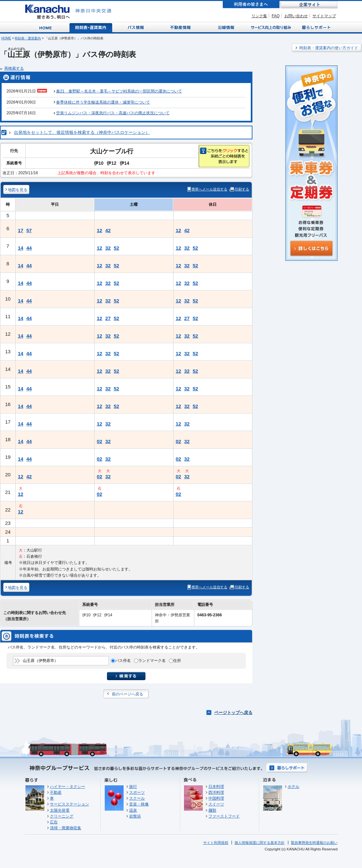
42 (108, 230)
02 (100, 441)
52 (117, 248)
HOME (6, 38)
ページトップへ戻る (233, 713)
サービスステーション (69, 804)
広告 (54, 822)
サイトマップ (324, 16)
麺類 (212, 810)
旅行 (133, 787)
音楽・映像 (139, 804)
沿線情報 (225, 27)
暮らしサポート (315, 27)
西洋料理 (216, 792)
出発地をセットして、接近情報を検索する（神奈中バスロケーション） (82, 132)
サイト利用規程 (216, 843)
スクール (137, 798)
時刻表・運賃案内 (91, 27)
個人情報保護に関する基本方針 (260, 843)
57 (29, 230)
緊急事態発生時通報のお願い (314, 843)
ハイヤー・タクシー (68, 787)
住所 (177, 661)
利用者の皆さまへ (251, 5)
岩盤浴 (135, 816)
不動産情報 (181, 27)
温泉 (133, 810)
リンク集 (259, 16)
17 (21, 230)
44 (29, 248)
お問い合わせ (296, 16)
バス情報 (136, 27)
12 (100, 230)
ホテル (294, 787)
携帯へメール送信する (209, 189)
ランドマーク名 (152, 661)
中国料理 (216, 798)
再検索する (14, 68)
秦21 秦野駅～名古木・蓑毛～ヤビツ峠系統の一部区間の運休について (119, 91)
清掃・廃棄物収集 (66, 828)
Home (47, 27)
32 (108, 248)
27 (108, 318)
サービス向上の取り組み (270, 27)
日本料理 (216, 787)
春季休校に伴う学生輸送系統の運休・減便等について (103, 102)
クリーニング (62, 816)
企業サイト (309, 5)
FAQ (276, 16)
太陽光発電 (60, 810)
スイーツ (216, 804)
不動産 (56, 792)
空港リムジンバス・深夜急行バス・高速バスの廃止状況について (113, 113)
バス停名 (123, 661)
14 (21, 248)
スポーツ (137, 792)
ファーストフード (224, 816)
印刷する (242, 189)
